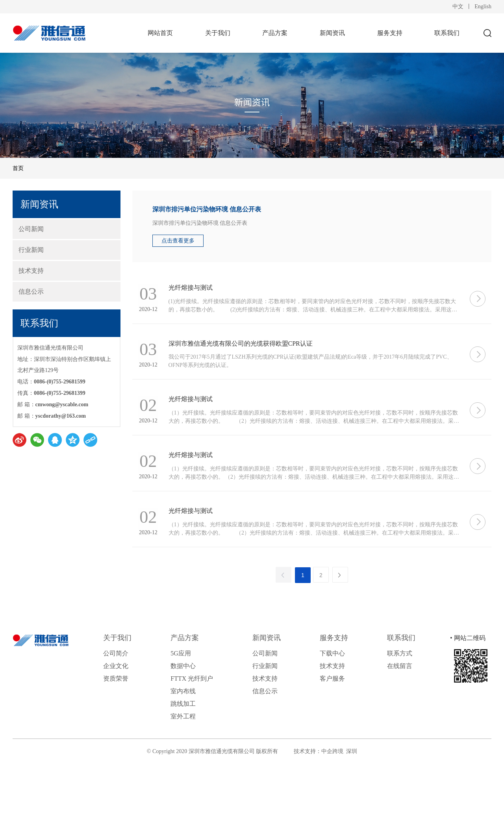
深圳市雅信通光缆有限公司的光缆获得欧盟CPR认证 (250, 356)
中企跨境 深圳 (339, 795)
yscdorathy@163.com (61, 416)
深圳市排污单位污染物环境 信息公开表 (207, 209)
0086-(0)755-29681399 (60, 393)
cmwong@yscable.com (62, 404)
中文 (458, 6)
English (483, 6)
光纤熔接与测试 (200, 292)
